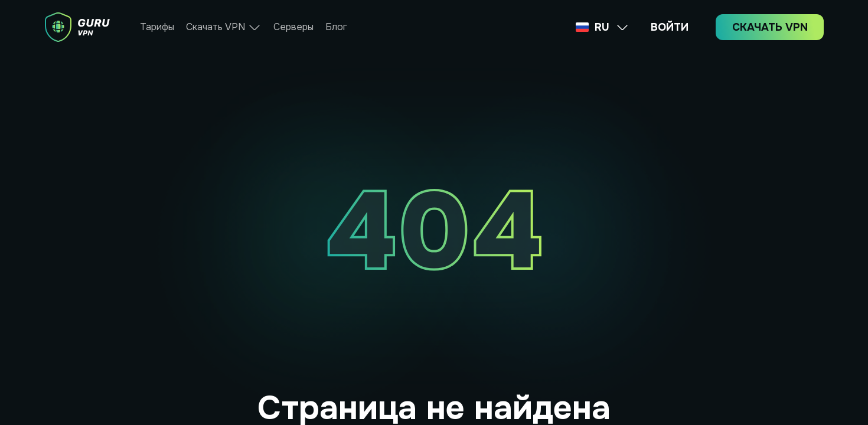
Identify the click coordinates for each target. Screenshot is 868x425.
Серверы (293, 27)
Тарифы (157, 27)
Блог (336, 27)
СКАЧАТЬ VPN (770, 27)
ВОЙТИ (670, 27)
